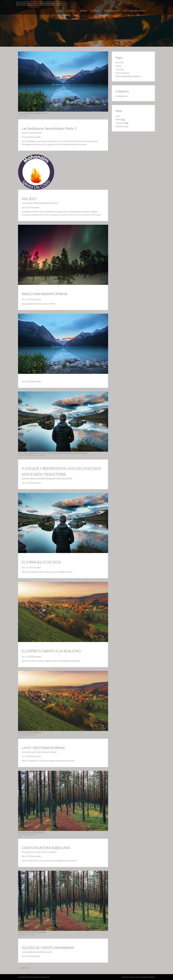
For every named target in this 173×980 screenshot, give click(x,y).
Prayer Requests (112, 11)
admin (43, 131)
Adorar (83, 11)
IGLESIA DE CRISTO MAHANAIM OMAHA (41, 4)
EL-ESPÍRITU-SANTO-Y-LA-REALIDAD (54, 646)
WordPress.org (122, 126)
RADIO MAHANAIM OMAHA (134, 11)
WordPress (152, 977)
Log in (118, 116)
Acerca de (71, 11)
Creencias (95, 11)
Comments (122, 123)
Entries (120, 119)
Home (59, 11)
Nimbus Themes (135, 977)
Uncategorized (121, 96)
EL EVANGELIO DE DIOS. (46, 558)
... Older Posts (24, 968)
